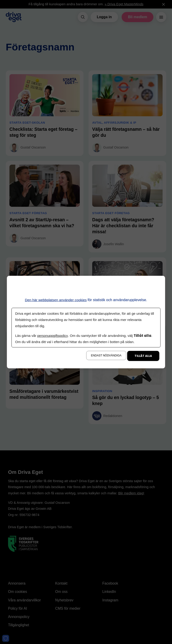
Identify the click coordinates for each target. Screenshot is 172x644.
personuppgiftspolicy (53, 336)
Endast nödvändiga (106, 356)
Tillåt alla (143, 356)
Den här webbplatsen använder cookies (56, 300)
